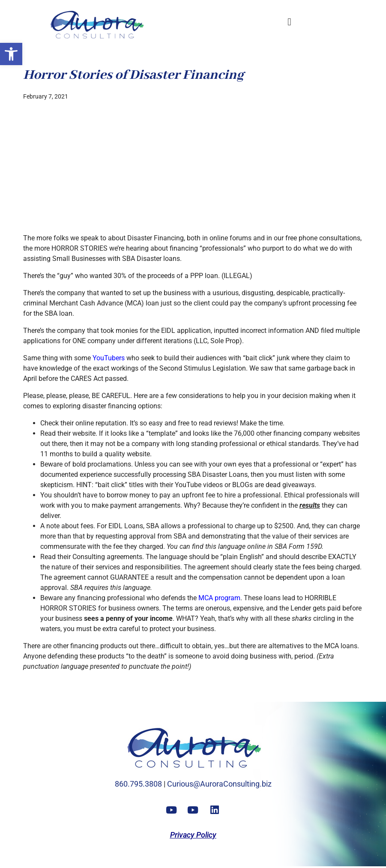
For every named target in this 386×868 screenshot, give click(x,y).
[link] (11, 54)
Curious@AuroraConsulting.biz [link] (219, 784)
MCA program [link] (219, 598)
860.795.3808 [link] (138, 784)
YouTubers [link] (109, 358)
